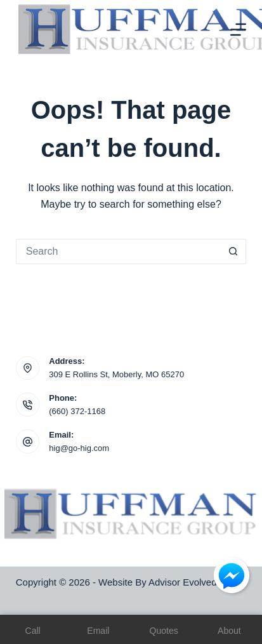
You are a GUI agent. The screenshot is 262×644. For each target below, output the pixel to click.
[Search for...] (118, 252)
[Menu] (238, 30)
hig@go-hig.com (79, 448)
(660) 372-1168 (77, 411)
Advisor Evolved (183, 582)
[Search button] (233, 252)
